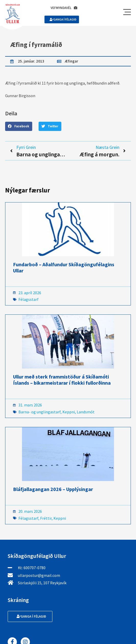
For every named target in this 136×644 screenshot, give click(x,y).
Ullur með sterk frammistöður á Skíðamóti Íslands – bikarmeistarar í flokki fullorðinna (62, 380)
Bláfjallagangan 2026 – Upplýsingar (53, 489)
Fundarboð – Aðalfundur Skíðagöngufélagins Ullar (64, 267)
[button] (19, 126)
